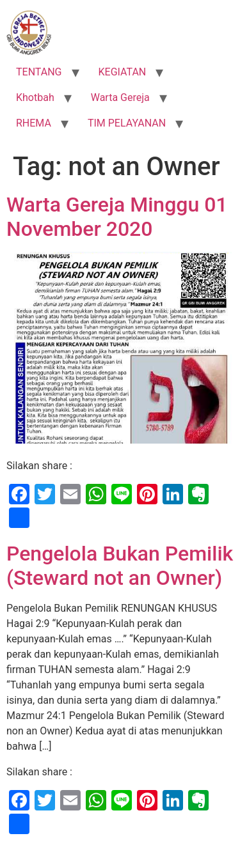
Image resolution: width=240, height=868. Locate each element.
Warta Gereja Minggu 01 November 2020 (117, 217)
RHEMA (34, 123)
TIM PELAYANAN (127, 123)
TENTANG (39, 72)
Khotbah (35, 97)
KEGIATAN (123, 72)
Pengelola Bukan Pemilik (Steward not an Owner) (120, 566)
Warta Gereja (120, 97)
